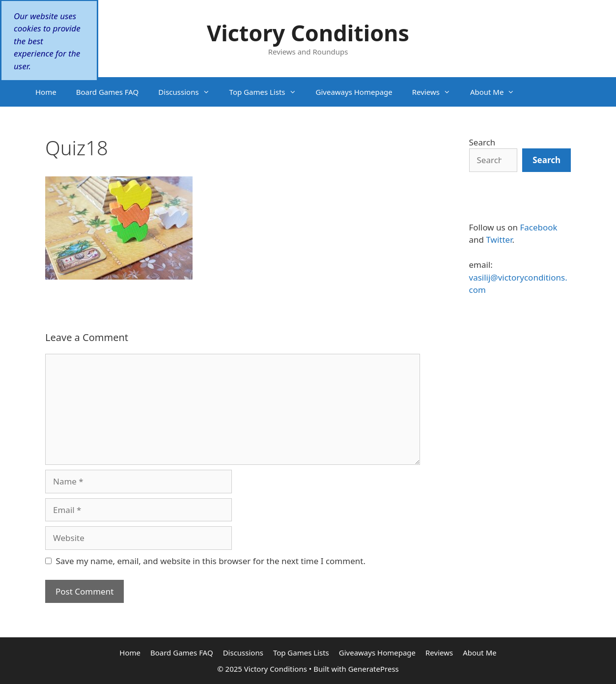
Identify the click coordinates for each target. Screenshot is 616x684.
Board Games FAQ (108, 92)
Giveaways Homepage (354, 92)
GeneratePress (374, 669)
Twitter (499, 240)
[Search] (546, 160)
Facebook (538, 227)
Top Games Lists (268, 92)
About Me (497, 92)
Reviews (436, 92)
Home (46, 92)
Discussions (189, 92)
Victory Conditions (308, 33)
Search (482, 142)
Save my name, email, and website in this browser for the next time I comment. (211, 561)
